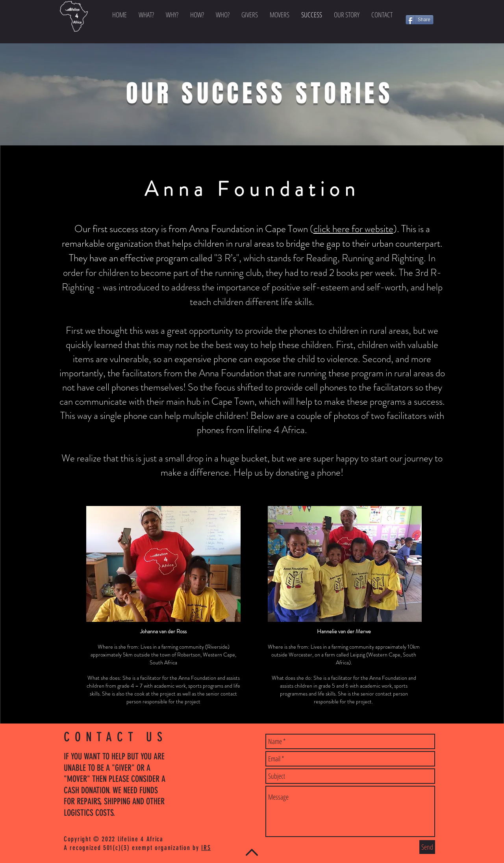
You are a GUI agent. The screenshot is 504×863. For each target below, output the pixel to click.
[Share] (420, 20)
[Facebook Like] (421, 33)
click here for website (353, 229)
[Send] (427, 847)
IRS (206, 848)
